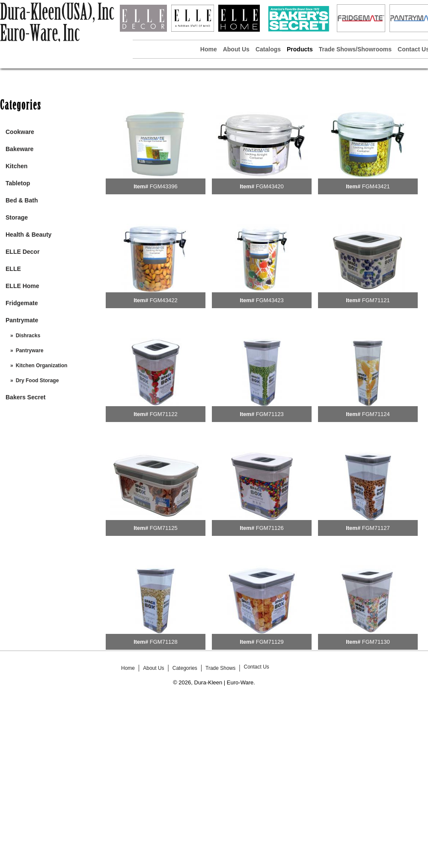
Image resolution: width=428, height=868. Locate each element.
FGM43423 (270, 300)
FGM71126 (270, 528)
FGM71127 (376, 528)
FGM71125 (164, 528)
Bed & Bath (22, 200)
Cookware (20, 132)
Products (300, 49)
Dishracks (28, 336)
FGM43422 (164, 300)
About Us (236, 49)
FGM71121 (376, 300)
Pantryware (30, 351)
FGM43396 (164, 186)
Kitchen (16, 166)
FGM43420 (270, 186)
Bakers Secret (25, 397)
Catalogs (268, 49)
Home (209, 49)
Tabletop (18, 183)
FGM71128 (164, 642)
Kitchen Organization (42, 366)
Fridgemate (22, 303)
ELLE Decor (22, 252)
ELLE (13, 269)
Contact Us (256, 667)
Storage (17, 217)
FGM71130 (376, 642)
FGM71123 (270, 414)
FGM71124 (376, 414)
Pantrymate (22, 320)
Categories (185, 668)
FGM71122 (164, 414)
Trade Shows (220, 668)
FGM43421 (376, 186)
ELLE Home (22, 286)
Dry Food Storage (37, 380)
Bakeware (19, 149)
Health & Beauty (28, 235)
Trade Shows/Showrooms (355, 49)
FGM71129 (270, 642)
